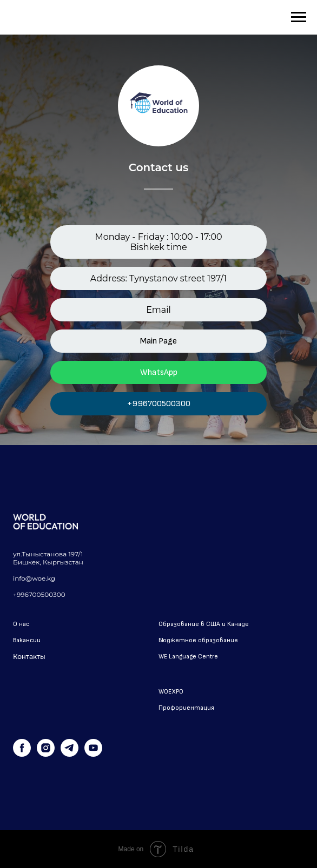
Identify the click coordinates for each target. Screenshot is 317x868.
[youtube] (93, 754)
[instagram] (46, 754)
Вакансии (27, 640)
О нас (21, 624)
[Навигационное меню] (299, 17)
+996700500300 (159, 404)
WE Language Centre (188, 657)
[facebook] (22, 754)
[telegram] (70, 754)
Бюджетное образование (198, 640)
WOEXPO (171, 692)
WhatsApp (159, 372)
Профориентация (186, 708)
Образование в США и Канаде (204, 624)
